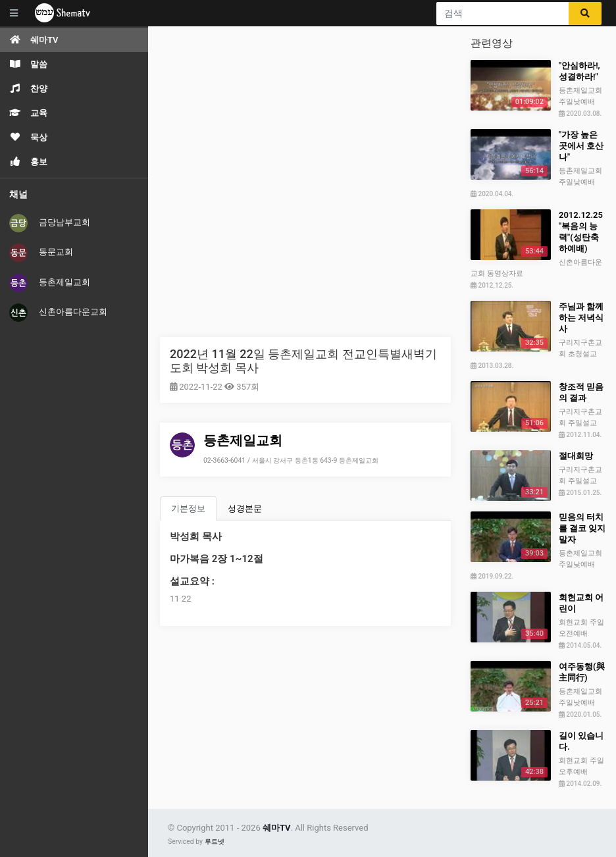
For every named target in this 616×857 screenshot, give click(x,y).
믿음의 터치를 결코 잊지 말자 (582, 528)
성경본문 (245, 508)
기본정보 (188, 508)
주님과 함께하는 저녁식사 (581, 318)
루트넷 (215, 842)
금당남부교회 (50, 223)
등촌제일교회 (50, 283)
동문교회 (41, 253)
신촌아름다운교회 (58, 313)
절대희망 (576, 456)
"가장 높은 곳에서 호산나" (581, 146)
